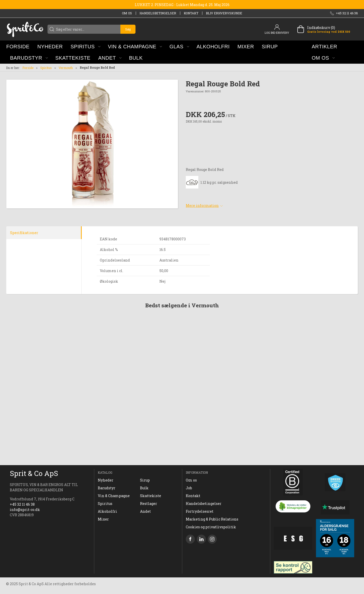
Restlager (149, 504)
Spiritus (46, 68)
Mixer (103, 519)
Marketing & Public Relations (212, 519)
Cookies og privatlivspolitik (211, 527)
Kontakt (191, 13)
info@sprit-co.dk (25, 510)
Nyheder (106, 480)
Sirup (145, 480)
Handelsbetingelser (158, 13)
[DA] (25, 29)
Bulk (144, 488)
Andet (145, 511)
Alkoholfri (107, 511)
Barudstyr (107, 488)
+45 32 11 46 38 (22, 504)
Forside (28, 68)
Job (189, 488)
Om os (127, 13)
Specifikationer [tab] (24, 233)
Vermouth (66, 68)
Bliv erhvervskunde (224, 13)
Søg (128, 29)
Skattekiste (151, 496)
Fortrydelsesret (200, 511)
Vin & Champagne (114, 496)
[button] (86, 46)
